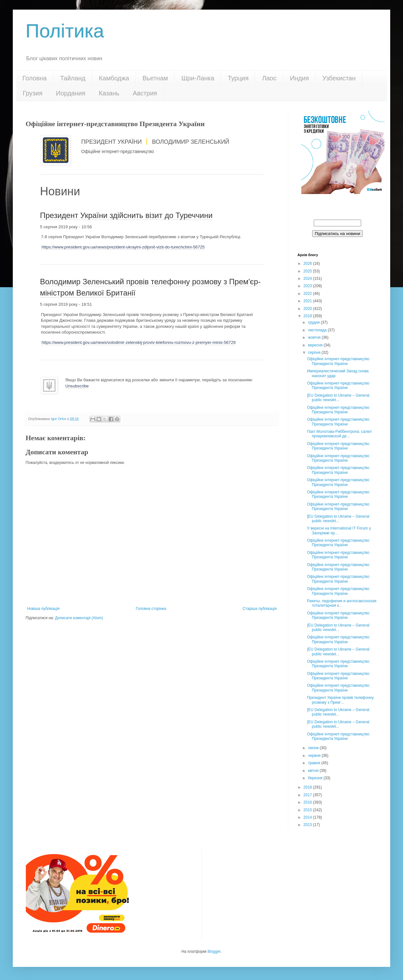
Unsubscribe (77, 386)
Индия (300, 78)
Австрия (145, 93)
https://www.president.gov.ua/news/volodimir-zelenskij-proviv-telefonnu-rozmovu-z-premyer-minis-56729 (139, 342)
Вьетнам (155, 78)
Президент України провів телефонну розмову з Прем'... (340, 700)
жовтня (315, 337)
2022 (308, 294)
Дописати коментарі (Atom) (79, 618)
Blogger (214, 952)
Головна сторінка (151, 609)
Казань (109, 93)
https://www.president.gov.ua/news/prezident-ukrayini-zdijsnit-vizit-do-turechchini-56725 (123, 247)
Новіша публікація (43, 609)
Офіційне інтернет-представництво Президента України (338, 361)
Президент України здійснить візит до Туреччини (126, 215)
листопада (318, 330)
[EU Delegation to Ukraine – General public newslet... (338, 398)
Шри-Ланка (198, 78)
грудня (314, 322)
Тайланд (73, 78)
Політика (65, 31)
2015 (308, 810)
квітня (314, 771)
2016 (308, 802)
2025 (308, 271)
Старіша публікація (260, 609)
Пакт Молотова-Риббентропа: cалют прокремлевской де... (340, 434)
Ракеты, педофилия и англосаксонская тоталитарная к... (342, 603)
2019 (308, 316)
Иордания (71, 93)
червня (315, 756)
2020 (308, 309)
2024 (308, 279)
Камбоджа (114, 78)
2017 (308, 795)
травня (315, 763)
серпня (315, 352)
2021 (308, 301)
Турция (238, 78)
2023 (308, 286)
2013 (308, 825)
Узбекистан (339, 78)
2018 (308, 787)
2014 (308, 817)
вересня (316, 345)
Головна (35, 78)
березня (316, 778)
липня (314, 748)
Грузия (33, 93)
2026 (308, 263)
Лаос (269, 78)
